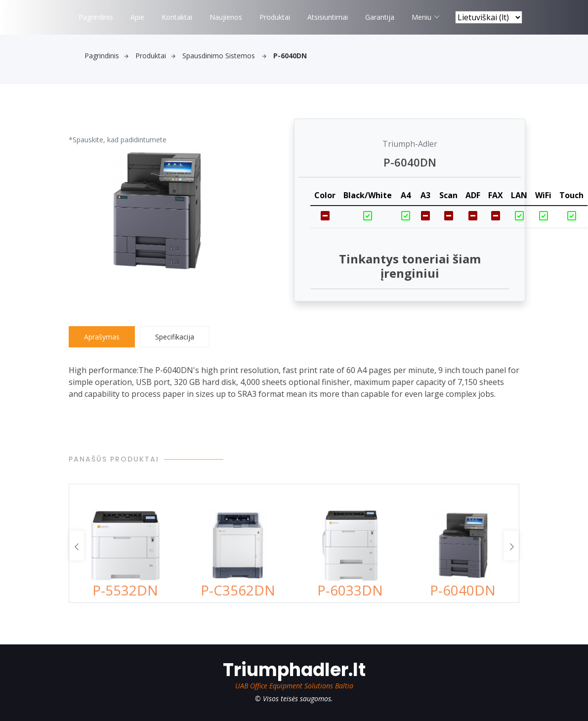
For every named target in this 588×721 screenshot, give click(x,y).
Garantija (380, 17)
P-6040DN (463, 590)
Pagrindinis (96, 17)
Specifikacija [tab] (175, 337)
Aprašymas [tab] (102, 337)
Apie (137, 17)
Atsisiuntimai (328, 17)
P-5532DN (125, 590)
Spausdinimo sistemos (224, 56)
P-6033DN (350, 590)
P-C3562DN (238, 590)
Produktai (275, 17)
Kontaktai (177, 17)
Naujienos (226, 17)
